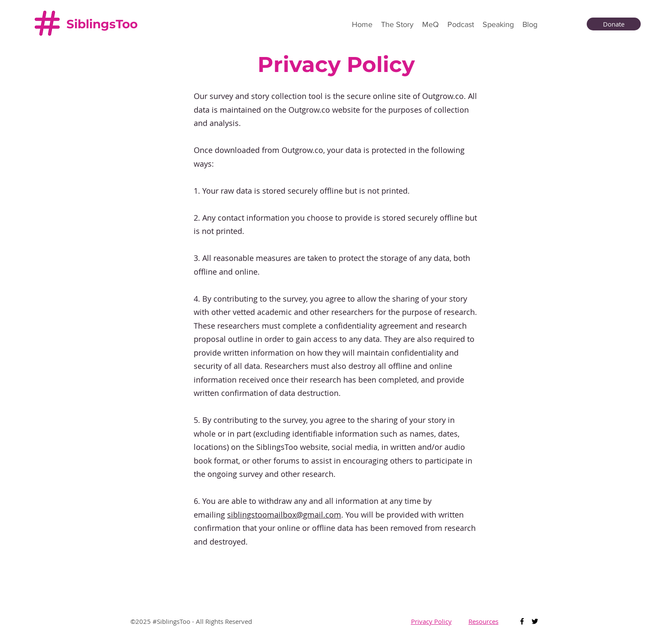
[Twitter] (535, 621)
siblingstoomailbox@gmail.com (284, 515)
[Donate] (614, 24)
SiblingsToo (102, 24)
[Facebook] (522, 621)
